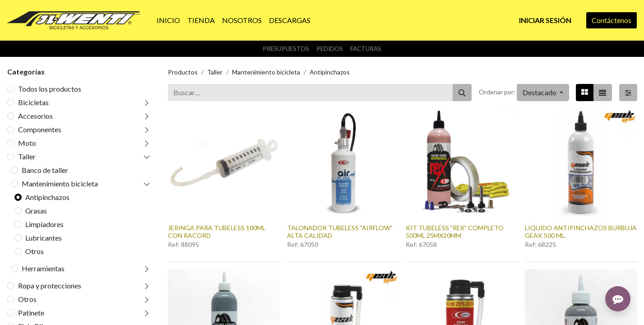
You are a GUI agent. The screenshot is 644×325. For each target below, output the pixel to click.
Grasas (36, 211)
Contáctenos (612, 20)
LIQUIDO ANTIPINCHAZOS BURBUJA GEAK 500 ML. (581, 232)
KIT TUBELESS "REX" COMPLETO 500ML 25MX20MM (455, 232)
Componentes (40, 129)
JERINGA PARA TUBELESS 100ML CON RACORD (217, 232)
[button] (543, 93)
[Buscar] (462, 93)
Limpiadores (44, 224)
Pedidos (330, 49)
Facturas (366, 49)
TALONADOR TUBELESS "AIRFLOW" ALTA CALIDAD (340, 232)
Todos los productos (50, 89)
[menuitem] (168, 20)
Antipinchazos (47, 197)
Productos (183, 72)
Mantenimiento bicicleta (60, 183)
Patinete (31, 313)
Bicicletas (33, 102)
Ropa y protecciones (50, 286)
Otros (35, 251)
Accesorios (35, 116)
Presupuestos (286, 49)
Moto (27, 143)
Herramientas (43, 268)
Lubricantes (44, 238)
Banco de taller (45, 170)
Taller (27, 156)
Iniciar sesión (545, 20)
